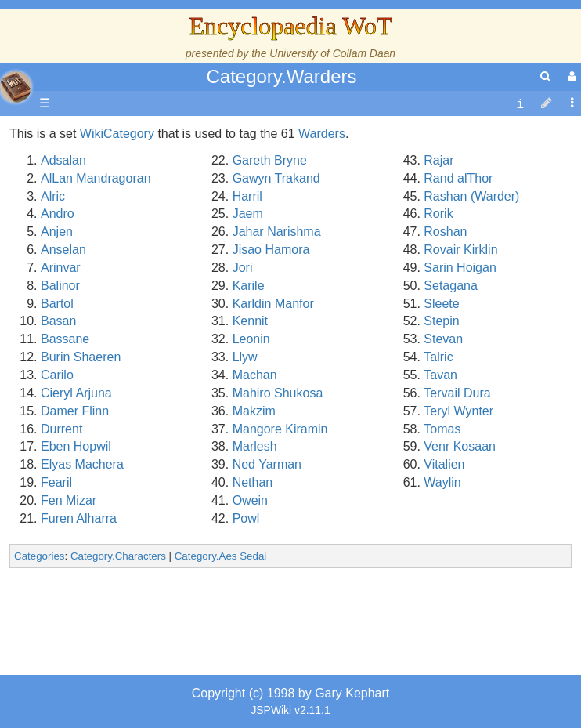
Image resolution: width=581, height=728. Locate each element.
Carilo (57, 375)
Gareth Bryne (270, 160)
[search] (545, 76)
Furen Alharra (79, 518)
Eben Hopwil (76, 446)
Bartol (57, 304)
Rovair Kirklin (460, 250)
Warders (322, 134)
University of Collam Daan (332, 53)
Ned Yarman (267, 464)
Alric (53, 196)
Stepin (441, 321)
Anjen (57, 232)
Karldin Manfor (273, 304)
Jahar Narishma (277, 232)
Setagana (451, 286)
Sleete (441, 304)
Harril (247, 196)
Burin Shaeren (81, 357)
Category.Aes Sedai (221, 556)
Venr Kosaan (460, 446)
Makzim (254, 411)
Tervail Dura (457, 393)
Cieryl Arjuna (76, 393)
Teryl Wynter (458, 411)
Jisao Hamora (271, 250)
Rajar (438, 160)
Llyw (245, 357)
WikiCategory (117, 134)
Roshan (445, 232)
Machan (255, 375)
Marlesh (255, 446)
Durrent (61, 429)
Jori (243, 268)
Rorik (438, 214)
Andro (58, 214)
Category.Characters (118, 556)
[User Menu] (570, 76)
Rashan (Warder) (471, 196)
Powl (246, 518)
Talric (438, 357)
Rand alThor (458, 178)
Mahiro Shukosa (278, 393)
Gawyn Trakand (276, 178)
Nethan (253, 482)
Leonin (251, 339)
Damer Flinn (75, 411)
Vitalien (444, 464)
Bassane (65, 339)
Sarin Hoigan (460, 268)
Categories (39, 556)
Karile (249, 286)
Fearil (56, 482)
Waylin (442, 482)
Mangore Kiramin (280, 429)
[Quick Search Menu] (545, 76)
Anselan (63, 250)
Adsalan (63, 160)
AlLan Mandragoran (96, 178)
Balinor (60, 286)
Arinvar (61, 268)
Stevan (443, 339)
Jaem (248, 214)
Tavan (440, 375)
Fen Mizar (69, 500)
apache (16, 87)
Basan (58, 321)
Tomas (442, 429)
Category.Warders (281, 76)
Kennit (250, 321)
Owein (250, 500)
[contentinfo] (520, 104)
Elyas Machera (82, 464)
